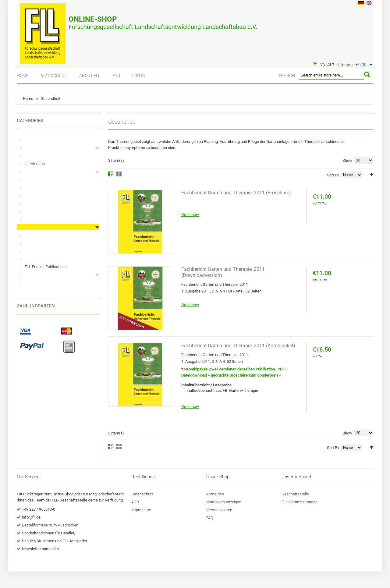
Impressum (141, 510)
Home (23, 76)
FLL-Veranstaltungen (300, 502)
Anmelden (215, 494)
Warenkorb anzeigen (224, 502)
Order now (190, 215)
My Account (54, 76)
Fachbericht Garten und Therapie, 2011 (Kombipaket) (238, 346)
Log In (139, 76)
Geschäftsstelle (295, 494)
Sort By (333, 175)
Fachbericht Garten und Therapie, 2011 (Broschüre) (236, 193)
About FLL (90, 76)
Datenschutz (142, 494)
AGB (135, 502)
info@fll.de (31, 517)
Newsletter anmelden (40, 549)
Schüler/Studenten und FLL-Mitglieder (55, 541)
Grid (119, 174)
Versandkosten (219, 510)
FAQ (116, 76)
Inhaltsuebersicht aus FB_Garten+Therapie (221, 390)
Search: (287, 76)
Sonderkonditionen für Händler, (48, 533)
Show (347, 160)
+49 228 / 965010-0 (39, 509)
